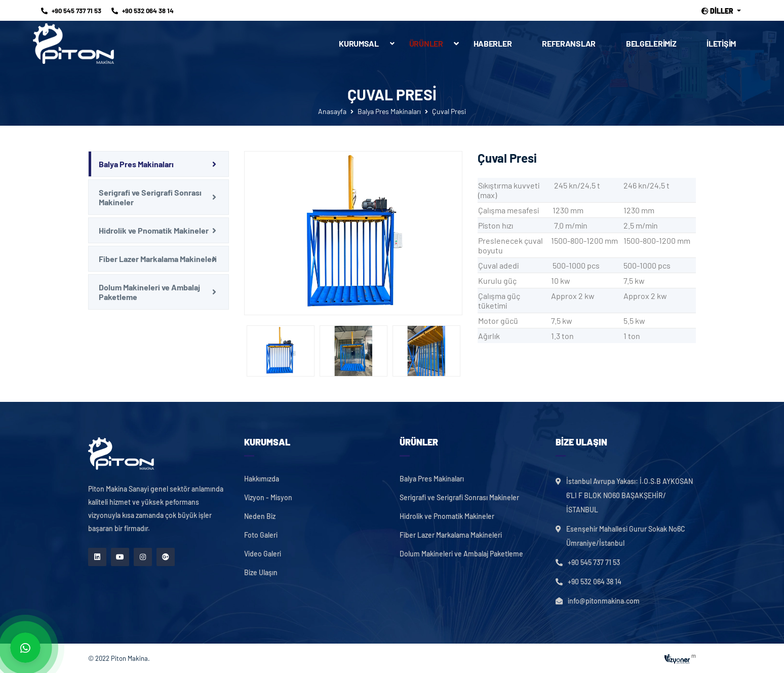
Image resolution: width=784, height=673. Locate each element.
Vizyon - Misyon (268, 498)
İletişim (721, 43)
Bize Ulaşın (261, 573)
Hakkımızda (262, 479)
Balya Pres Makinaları (389, 111)
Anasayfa (332, 111)
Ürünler (434, 43)
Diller (718, 11)
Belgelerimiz (651, 43)
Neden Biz (260, 516)
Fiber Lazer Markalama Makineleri (158, 259)
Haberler (493, 43)
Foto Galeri (261, 535)
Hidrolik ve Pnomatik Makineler (154, 230)
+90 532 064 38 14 (143, 11)
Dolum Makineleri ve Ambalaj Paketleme (149, 292)
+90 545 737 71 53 (71, 11)
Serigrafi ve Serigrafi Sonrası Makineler (150, 197)
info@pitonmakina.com (604, 601)
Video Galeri (263, 554)
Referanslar (569, 43)
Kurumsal (359, 43)
